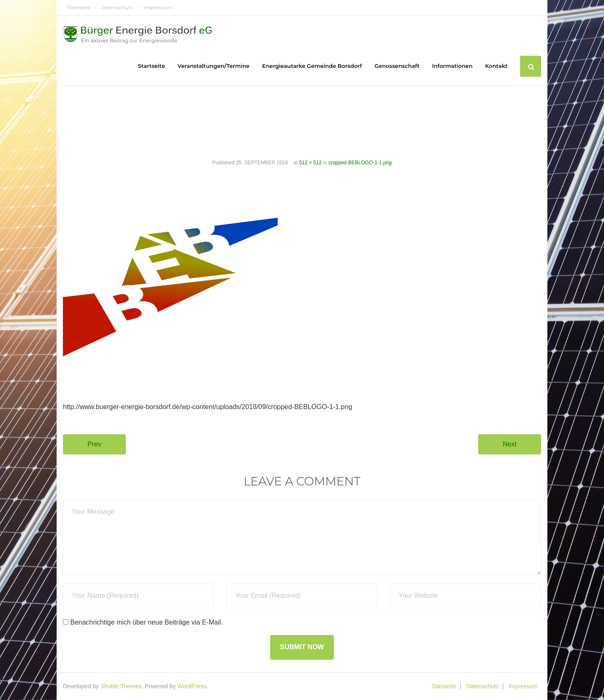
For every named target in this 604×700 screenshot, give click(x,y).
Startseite (79, 7)
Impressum (158, 7)
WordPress (192, 686)
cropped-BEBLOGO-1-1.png (360, 163)
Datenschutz (117, 7)
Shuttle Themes (121, 686)
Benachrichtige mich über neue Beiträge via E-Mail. (146, 622)
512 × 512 (310, 163)
